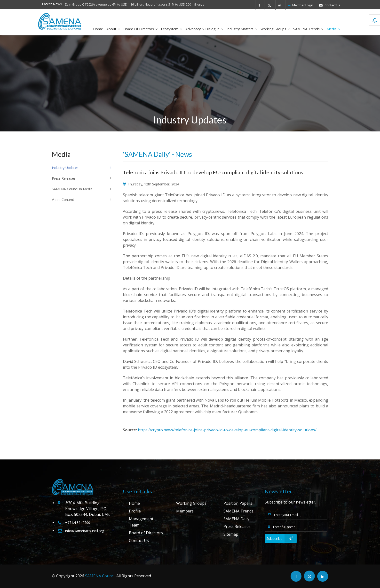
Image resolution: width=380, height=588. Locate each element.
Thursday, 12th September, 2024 (151, 184)
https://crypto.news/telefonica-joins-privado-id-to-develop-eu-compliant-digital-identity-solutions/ (227, 430)
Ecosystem (171, 29)
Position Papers (238, 503)
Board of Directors (140, 29)
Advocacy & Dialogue (204, 29)
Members (185, 511)
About (113, 29)
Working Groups (275, 29)
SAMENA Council (100, 576)
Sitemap (231, 534)
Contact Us (330, 5)
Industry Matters (242, 29)
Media (333, 29)
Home (98, 29)
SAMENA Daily (236, 519)
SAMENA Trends (308, 29)
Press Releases (237, 527)
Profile (135, 511)
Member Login (301, 5)
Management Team (141, 522)
